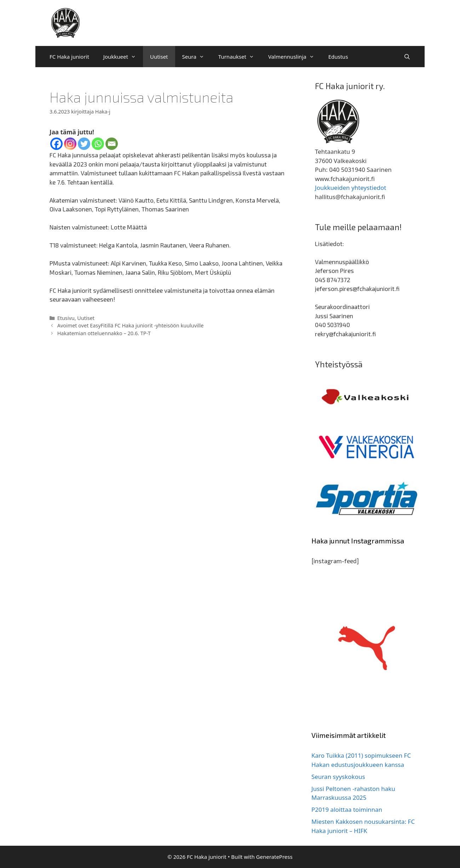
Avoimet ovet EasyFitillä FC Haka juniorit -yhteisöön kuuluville (131, 325)
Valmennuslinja (295, 57)
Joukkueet (123, 57)
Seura (197, 57)
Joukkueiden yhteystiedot (350, 188)
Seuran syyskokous (338, 777)
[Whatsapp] (98, 144)
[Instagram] (70, 144)
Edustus (338, 57)
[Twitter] (84, 144)
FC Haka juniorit (69, 57)
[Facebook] (56, 144)
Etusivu (66, 318)
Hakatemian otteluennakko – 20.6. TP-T (104, 333)
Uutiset (159, 57)
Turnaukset (240, 57)
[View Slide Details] (366, 397)
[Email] (112, 144)
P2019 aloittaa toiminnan (347, 809)
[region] (366, 397)
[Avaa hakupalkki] (407, 57)
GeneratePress (274, 857)
